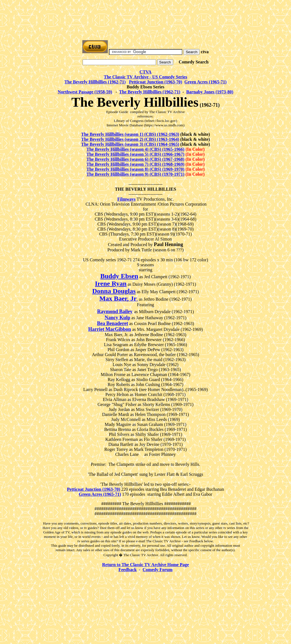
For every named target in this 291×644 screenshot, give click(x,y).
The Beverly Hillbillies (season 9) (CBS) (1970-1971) (136, 174)
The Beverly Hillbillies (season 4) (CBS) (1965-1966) (136, 149)
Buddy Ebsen (119, 276)
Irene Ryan (111, 283)
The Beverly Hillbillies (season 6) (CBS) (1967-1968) (136, 159)
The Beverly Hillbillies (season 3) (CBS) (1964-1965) (130, 144)
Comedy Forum (158, 570)
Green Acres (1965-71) (205, 82)
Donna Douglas (114, 291)
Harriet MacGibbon (109, 329)
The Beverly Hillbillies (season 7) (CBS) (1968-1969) (136, 164)
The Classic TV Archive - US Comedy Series (146, 77)
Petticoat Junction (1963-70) (155, 82)
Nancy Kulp (117, 318)
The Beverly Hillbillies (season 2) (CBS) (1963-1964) (130, 139)
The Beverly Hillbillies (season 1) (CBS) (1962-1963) (130, 134)
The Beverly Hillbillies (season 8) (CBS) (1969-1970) (136, 169)
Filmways (126, 199)
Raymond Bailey (115, 311)
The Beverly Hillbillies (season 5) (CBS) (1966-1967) (136, 154)
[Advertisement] (145, 15)
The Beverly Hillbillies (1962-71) (95, 82)
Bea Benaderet (113, 323)
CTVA (145, 72)
